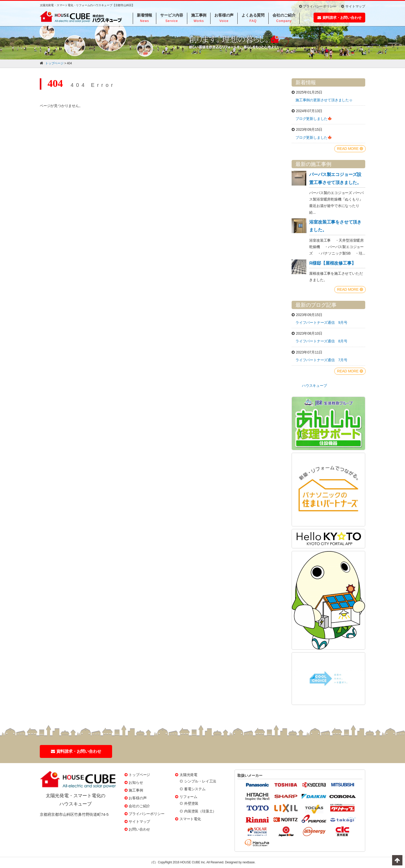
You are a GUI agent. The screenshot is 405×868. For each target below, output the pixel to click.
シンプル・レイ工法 (200, 781)
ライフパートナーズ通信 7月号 (321, 360)
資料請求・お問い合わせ (340, 18)
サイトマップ (353, 6)
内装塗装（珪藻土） (200, 811)
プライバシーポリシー (318, 6)
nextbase (249, 862)
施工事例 (136, 790)
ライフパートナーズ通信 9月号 (321, 322)
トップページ (139, 775)
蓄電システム (195, 789)
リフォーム (188, 797)
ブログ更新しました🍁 (314, 119)
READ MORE (350, 149)
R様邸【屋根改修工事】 (332, 263)
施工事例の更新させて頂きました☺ (324, 100)
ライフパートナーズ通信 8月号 (321, 341)
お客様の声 (138, 798)
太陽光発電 (188, 775)
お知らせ (136, 782)
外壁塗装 (191, 803)
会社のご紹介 (139, 806)
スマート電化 (190, 819)
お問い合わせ (139, 829)
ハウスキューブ (314, 386)
